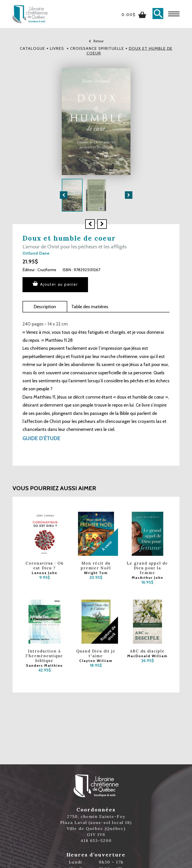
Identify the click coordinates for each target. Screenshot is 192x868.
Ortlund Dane (36, 253)
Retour (96, 41)
